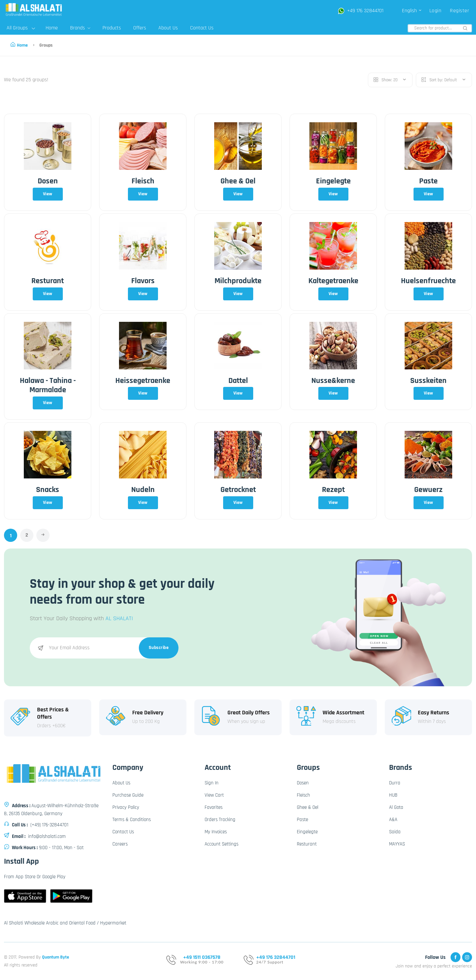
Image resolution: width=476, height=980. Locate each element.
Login (436, 11)
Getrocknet (238, 490)
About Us (168, 28)
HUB (393, 795)
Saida (395, 832)
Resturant (48, 281)
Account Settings (221, 844)
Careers (120, 844)
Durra (395, 783)
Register (459, 11)
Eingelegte (333, 181)
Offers (140, 28)
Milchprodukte (238, 281)
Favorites (214, 807)
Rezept (333, 490)
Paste (428, 181)
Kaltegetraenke (333, 281)
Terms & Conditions (132, 820)
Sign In (212, 783)
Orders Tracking (220, 820)
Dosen (48, 181)
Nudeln (143, 490)
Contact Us (202, 28)
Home (52, 28)
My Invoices (216, 832)
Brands (80, 28)
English (412, 11)
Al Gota (396, 807)
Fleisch (143, 181)
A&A (393, 820)
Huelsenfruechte (428, 281)
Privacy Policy (126, 807)
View (48, 194)
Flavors (143, 281)
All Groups (21, 28)
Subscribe (159, 648)
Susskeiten (428, 381)
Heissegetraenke (143, 381)
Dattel (238, 381)
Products (112, 28)
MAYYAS (397, 844)
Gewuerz (428, 490)
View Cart (214, 795)
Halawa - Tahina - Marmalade (48, 385)
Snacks (48, 490)
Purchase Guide (128, 795)
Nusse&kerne (333, 381)
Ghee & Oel (238, 181)
